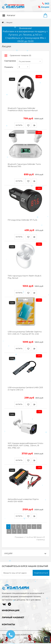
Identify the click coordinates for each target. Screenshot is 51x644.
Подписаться (41, 573)
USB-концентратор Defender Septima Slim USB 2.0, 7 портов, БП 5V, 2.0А (25, 333)
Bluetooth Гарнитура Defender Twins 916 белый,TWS (24, 165)
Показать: (9, 67)
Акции (44, 7)
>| (25, 531)
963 (46, 4)
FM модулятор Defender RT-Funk (22, 220)
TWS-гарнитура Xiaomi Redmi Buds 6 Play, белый (24, 277)
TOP (47, 639)
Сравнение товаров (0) (21, 55)
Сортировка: (10, 61)
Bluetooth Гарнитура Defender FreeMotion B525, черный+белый (23, 109)
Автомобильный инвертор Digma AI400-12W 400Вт (23, 500)
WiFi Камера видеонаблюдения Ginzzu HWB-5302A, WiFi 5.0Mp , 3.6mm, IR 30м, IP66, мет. (25, 446)
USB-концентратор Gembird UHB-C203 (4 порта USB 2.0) (25, 389)
